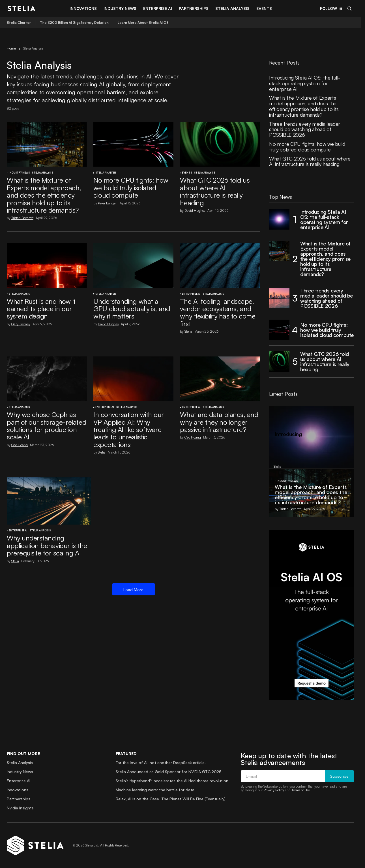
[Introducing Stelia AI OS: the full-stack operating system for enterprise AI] (279, 219)
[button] (349, 8)
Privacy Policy (274, 790)
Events (187, 173)
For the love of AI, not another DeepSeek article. (161, 763)
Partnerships (19, 799)
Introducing (288, 434)
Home (11, 48)
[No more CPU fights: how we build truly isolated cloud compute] (279, 330)
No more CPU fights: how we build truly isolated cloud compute (307, 147)
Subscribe (339, 776)
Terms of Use (301, 790)
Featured (126, 753)
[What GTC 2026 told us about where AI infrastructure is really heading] (279, 362)
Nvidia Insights (20, 808)
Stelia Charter (19, 23)
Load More (133, 590)
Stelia (275, 445)
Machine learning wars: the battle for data (155, 790)
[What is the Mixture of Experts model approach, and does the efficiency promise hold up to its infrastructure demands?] (279, 251)
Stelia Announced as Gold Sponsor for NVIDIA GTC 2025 (169, 772)
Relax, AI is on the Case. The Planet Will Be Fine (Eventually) (171, 799)
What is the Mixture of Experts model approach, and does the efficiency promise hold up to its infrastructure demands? (304, 106)
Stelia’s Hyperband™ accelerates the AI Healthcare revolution (172, 781)
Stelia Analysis (42, 173)
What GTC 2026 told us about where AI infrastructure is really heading (310, 162)
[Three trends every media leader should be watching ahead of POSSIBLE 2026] (279, 298)
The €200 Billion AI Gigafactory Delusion (74, 23)
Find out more (23, 753)
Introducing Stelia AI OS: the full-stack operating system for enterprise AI (304, 83)
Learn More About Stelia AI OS (143, 23)
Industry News (19, 173)
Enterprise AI (191, 294)
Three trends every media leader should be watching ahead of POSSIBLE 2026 (305, 130)
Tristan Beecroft (290, 509)
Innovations (18, 790)
